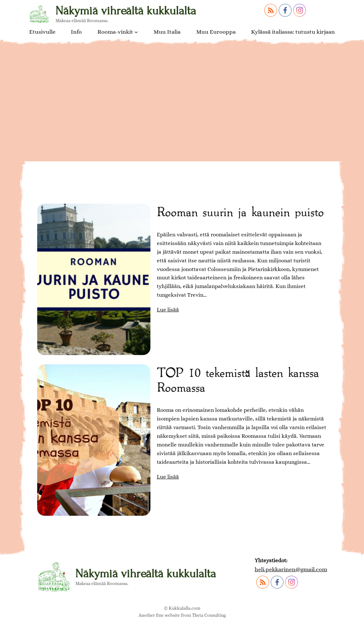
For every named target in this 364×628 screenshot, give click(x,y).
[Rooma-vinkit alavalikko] (136, 32)
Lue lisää (168, 310)
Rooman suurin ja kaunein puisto (240, 211)
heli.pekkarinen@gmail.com (291, 569)
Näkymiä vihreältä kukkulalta (126, 11)
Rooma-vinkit (115, 32)
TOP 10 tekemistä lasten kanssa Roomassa (238, 379)
